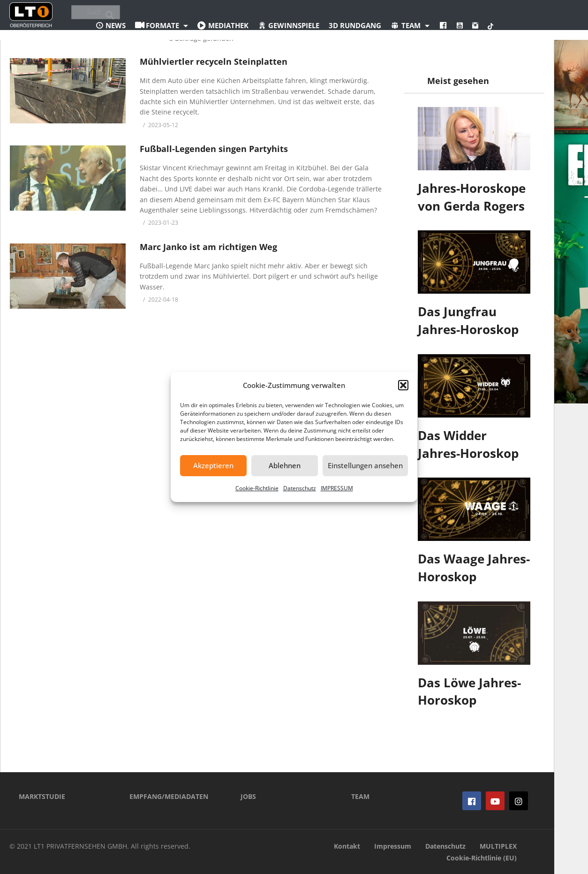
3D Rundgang (355, 25)
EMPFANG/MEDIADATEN (169, 796)
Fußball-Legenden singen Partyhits (214, 149)
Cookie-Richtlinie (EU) (482, 858)
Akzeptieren (213, 465)
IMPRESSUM (337, 488)
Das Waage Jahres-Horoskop (474, 568)
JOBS (248, 796)
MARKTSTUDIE (42, 796)
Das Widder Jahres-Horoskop (468, 444)
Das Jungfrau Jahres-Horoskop (468, 320)
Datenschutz (300, 488)
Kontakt (347, 846)
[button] (403, 385)
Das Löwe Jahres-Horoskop (469, 692)
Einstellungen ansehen (365, 465)
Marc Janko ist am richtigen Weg (208, 247)
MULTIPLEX (498, 846)
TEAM (360, 796)
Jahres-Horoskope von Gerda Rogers (472, 197)
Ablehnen (285, 465)
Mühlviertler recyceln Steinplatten (214, 61)
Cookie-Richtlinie (257, 488)
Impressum (393, 846)
